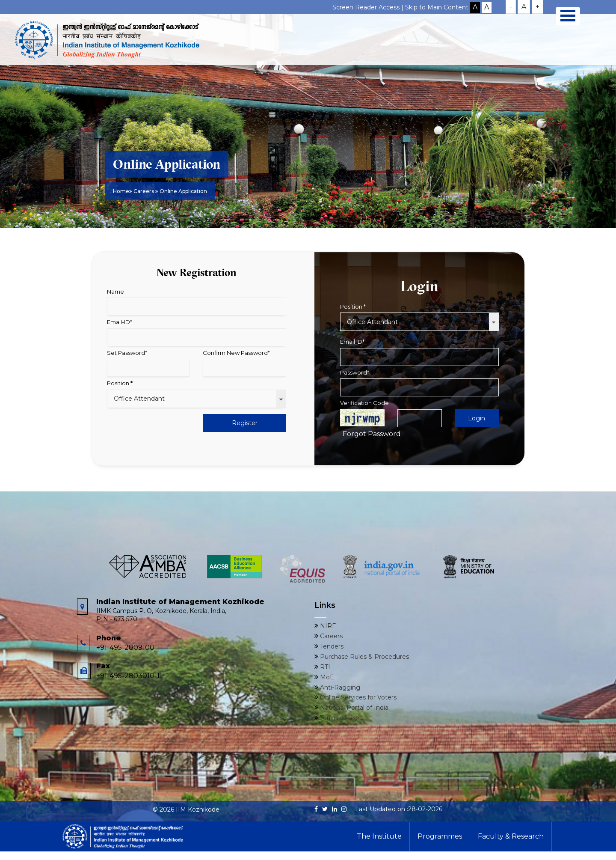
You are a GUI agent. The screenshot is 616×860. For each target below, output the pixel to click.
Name (115, 292)
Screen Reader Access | (369, 7)
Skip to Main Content (437, 7)
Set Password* (127, 353)
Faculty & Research (511, 836)
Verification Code (364, 403)
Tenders (331, 646)
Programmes (440, 836)
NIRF (327, 626)
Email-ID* (120, 322)
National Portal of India (353, 708)
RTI (324, 667)
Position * (120, 383)
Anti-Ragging (339, 687)
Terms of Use (339, 718)
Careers (144, 191)
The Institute (379, 836)
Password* (355, 372)
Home (121, 191)
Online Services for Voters (357, 697)
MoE (326, 677)
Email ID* (352, 342)
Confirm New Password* (236, 353)
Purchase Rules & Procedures (364, 657)
